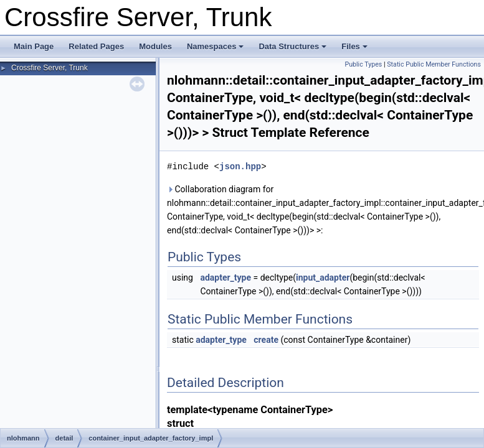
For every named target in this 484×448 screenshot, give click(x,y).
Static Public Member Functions (434, 64)
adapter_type (225, 278)
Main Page (34, 46)
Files (354, 46)
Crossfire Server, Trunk (50, 68)
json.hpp (240, 166)
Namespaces (216, 46)
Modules (155, 46)
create (266, 340)
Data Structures (292, 46)
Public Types (363, 64)
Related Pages (96, 46)
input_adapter (323, 278)
